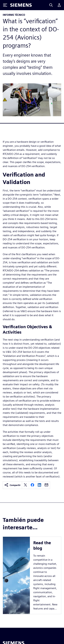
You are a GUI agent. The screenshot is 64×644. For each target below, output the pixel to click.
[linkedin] (39, 485)
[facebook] (32, 485)
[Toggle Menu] (5, 5)
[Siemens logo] (21, 5)
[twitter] (25, 485)
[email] (46, 485)
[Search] (51, 5)
